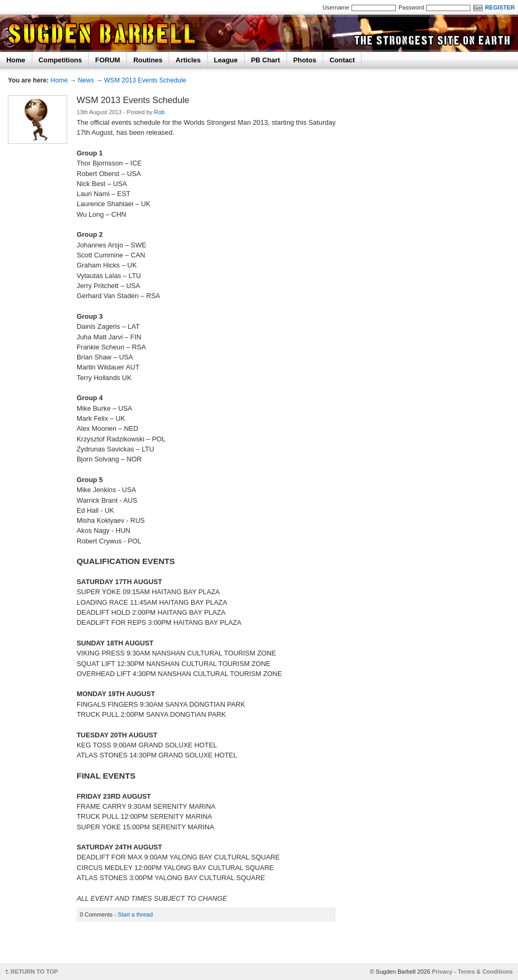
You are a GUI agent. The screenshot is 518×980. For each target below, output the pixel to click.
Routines (148, 60)
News (86, 80)
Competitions (60, 60)
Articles (188, 60)
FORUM (108, 60)
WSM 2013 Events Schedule (145, 80)
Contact (342, 60)
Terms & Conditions (485, 972)
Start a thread (135, 914)
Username (336, 7)
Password (411, 7)
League (226, 60)
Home (16, 60)
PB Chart (266, 60)
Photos (305, 60)
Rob (160, 112)
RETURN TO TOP (34, 972)
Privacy (442, 972)
